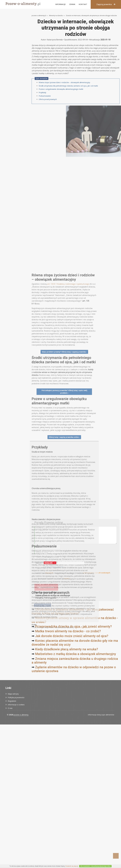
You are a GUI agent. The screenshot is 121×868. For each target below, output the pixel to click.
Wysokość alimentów (12, 40)
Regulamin (12, 701)
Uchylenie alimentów (12, 43)
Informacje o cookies (16, 705)
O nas (10, 708)
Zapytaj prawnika (106, 4)
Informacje (60, 4)
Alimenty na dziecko (11, 21)
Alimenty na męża (10, 28)
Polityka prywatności (16, 697)
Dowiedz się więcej (72, 866)
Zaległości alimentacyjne (13, 36)
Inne (5, 51)
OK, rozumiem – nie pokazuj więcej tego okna (95, 866)
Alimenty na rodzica (11, 32)
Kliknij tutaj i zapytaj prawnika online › (64, 618)
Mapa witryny (13, 694)
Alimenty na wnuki (11, 47)
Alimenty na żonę (10, 25)
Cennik (72, 4)
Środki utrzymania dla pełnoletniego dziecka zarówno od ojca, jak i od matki (68, 102)
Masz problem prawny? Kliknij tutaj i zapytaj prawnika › (64, 533)
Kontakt (83, 4)
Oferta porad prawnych (48, 115)
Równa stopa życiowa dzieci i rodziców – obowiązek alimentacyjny (64, 98)
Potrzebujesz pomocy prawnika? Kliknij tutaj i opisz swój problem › (64, 573)
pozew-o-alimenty (21, 715)
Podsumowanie (45, 112)
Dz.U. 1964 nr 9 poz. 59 (83, 809)
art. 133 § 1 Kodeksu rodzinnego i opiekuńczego (68, 465)
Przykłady (42, 109)
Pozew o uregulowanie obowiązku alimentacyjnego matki (61, 105)
